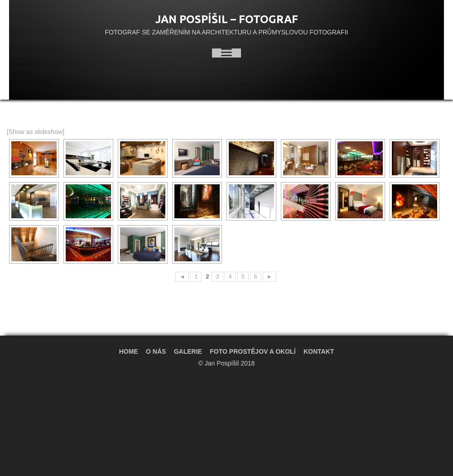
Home (129, 351)
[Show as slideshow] (36, 132)
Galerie (188, 351)
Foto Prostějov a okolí (253, 351)
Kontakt (319, 351)
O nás (156, 351)
